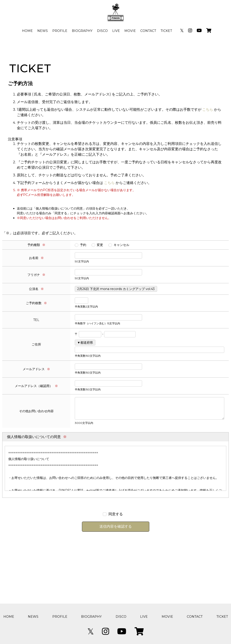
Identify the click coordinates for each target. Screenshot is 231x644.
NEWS (43, 31)
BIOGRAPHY (82, 31)
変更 (100, 245)
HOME (27, 31)
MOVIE (130, 31)
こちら (208, 110)
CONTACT (148, 31)
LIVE (116, 31)
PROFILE (60, 31)
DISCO (102, 31)
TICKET (166, 31)
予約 (83, 245)
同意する (116, 514)
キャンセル (121, 245)
